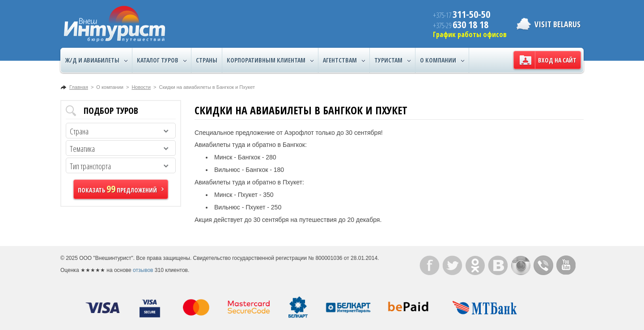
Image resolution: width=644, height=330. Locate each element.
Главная (79, 87)
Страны (207, 60)
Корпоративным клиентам (270, 60)
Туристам (392, 60)
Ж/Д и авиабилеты (96, 60)
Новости (141, 87)
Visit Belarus (557, 24)
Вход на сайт (557, 60)
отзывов (143, 270)
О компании (442, 60)
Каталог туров (162, 60)
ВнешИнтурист (114, 24)
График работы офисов (470, 34)
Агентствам (344, 60)
